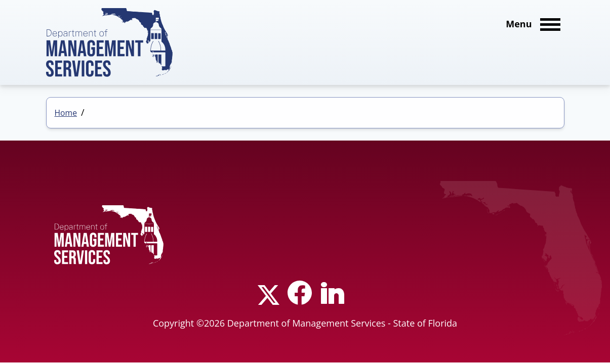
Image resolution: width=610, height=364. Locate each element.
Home (66, 113)
